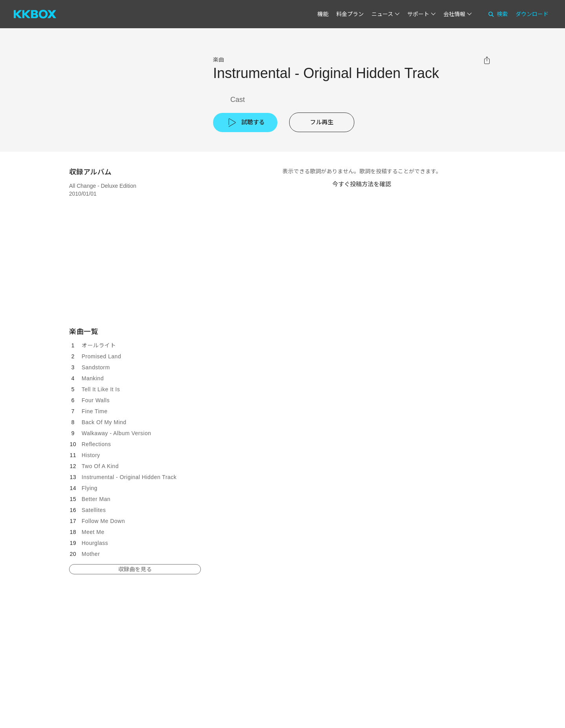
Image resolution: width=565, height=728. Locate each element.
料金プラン (350, 14)
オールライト (99, 345)
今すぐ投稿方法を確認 (362, 184)
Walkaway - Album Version (116, 433)
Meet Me (93, 532)
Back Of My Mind (104, 422)
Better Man (96, 499)
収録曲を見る (135, 569)
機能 (323, 14)
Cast (238, 100)
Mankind (93, 378)
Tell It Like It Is (101, 389)
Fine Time (95, 411)
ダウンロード (532, 14)
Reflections (96, 444)
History (91, 455)
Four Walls (96, 400)
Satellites (94, 510)
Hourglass (95, 543)
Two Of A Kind (100, 466)
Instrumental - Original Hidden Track (129, 477)
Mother (91, 554)
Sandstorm (96, 367)
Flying (89, 488)
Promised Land (101, 356)
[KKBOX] (35, 14)
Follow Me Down (103, 521)
